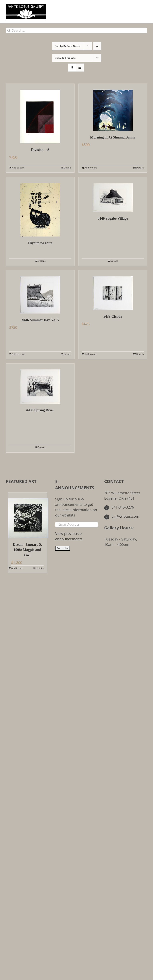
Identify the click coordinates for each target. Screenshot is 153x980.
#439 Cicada (113, 316)
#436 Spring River (40, 410)
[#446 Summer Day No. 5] (40, 292)
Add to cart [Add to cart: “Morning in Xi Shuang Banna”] (91, 168)
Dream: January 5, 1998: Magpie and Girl (27, 550)
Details (67, 168)
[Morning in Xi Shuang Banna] (113, 107)
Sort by (67, 46)
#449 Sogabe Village (113, 218)
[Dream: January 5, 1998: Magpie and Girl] (27, 515)
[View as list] (80, 68)
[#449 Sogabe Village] (113, 194)
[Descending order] (97, 46)
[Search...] (76, 30)
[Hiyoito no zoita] (40, 207)
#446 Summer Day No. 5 (40, 320)
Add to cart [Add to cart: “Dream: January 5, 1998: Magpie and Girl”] (17, 568)
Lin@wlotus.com (122, 516)
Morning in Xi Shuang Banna (113, 137)
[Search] (9, 30)
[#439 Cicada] (113, 290)
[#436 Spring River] (40, 384)
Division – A (40, 150)
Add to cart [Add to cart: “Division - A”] (18, 168)
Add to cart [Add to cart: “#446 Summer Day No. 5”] (18, 354)
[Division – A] (40, 113)
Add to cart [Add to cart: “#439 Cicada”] (91, 354)
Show (65, 58)
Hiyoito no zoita (40, 243)
